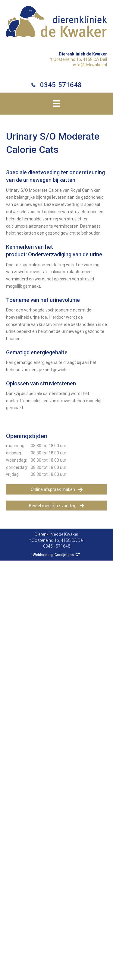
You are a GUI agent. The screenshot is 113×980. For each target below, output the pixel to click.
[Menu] (56, 103)
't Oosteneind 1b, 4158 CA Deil (78, 59)
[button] (56, 489)
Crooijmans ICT (67, 555)
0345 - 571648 (57, 546)
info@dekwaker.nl (90, 65)
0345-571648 (61, 85)
